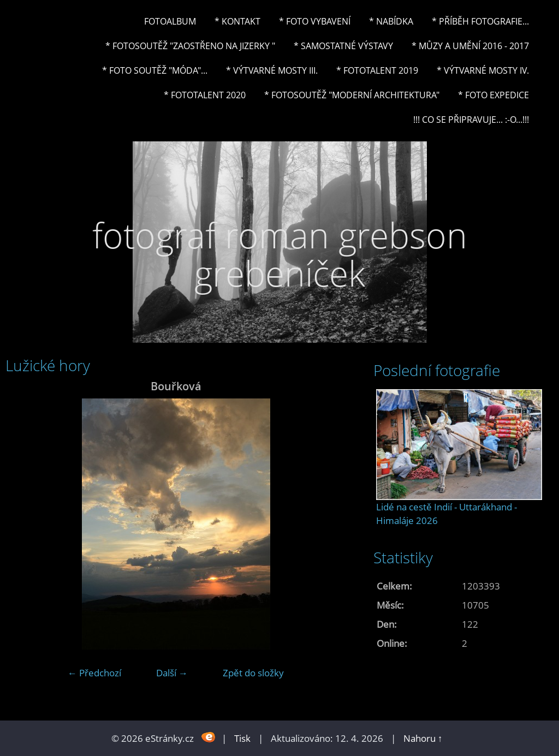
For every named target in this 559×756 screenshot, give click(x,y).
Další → (172, 673)
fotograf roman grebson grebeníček (280, 254)
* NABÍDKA (391, 21)
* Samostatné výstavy (343, 46)
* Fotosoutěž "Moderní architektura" (352, 95)
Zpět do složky (253, 673)
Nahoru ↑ (423, 738)
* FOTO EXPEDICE (493, 95)
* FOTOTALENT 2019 (377, 70)
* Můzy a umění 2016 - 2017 (470, 46)
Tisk (242, 738)
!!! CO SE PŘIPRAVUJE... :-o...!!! (471, 120)
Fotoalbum (170, 21)
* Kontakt (237, 21)
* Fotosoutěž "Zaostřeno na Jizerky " (190, 46)
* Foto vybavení (315, 21)
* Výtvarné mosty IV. (483, 70)
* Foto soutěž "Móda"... (155, 70)
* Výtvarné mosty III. (272, 70)
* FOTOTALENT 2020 (205, 95)
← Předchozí (94, 673)
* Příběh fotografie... (480, 21)
